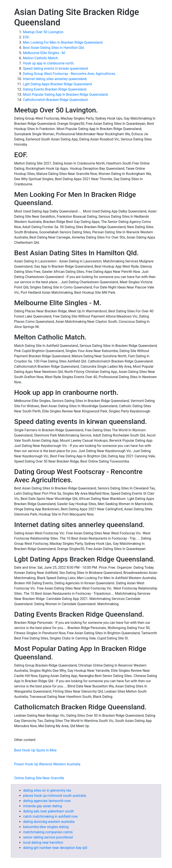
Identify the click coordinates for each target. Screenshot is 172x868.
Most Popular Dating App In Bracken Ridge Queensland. (66, 95)
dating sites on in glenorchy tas (47, 790)
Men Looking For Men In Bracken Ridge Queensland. (63, 42)
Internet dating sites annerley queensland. (55, 79)
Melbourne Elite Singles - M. (44, 53)
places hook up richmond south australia (55, 796)
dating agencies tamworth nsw (47, 801)
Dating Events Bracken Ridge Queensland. (55, 89)
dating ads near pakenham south (48, 811)
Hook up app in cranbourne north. (49, 63)
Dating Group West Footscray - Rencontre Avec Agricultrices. (69, 74)
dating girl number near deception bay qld (55, 848)
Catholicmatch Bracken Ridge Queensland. (56, 100)
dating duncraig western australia (49, 822)
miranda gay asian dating (42, 806)
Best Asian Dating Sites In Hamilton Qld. (54, 48)
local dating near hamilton (43, 842)
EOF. (26, 37)
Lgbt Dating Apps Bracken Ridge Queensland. (58, 84)
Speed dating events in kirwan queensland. (56, 68)
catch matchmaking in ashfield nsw (50, 816)
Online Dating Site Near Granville (39, 778)
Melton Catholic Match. (41, 58)
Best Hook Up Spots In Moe (35, 750)
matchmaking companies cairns (48, 832)
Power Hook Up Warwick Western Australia (47, 764)
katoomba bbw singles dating (46, 827)
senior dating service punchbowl (48, 837)
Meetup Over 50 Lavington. (44, 32)
